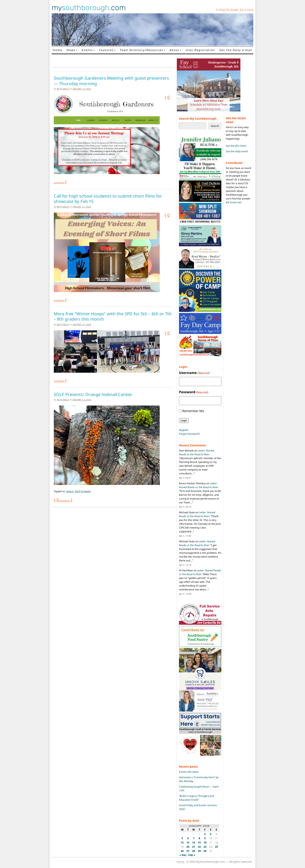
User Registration (200, 50)
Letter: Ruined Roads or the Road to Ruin (197, 452)
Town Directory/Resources (141, 50)
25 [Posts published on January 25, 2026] (216, 847)
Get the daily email (237, 151)
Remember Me (193, 411)
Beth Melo (63, 89)
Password (194, 392)
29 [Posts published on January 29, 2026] (199, 851)
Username (194, 373)
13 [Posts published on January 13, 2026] (188, 842)
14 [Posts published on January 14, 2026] (194, 842)
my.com (89, 8)
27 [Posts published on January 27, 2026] (188, 851)
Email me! (236, 202)
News (71, 50)
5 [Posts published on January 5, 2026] (182, 838)
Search (215, 126)
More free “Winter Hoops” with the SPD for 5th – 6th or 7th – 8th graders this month (113, 316)
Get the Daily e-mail (236, 50)
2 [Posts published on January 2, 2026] (205, 834)
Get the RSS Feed (236, 146)
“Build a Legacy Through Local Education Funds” (197, 798)
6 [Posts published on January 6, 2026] (188, 838)
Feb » (192, 855)
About (174, 50)
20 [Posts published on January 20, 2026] (188, 847)
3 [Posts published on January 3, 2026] (211, 834)
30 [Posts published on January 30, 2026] (205, 851)
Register (184, 430)
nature (70, 491)
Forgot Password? (189, 434)
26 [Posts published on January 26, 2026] (182, 851)
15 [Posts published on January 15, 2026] (199, 842)
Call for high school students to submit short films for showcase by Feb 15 (108, 199)
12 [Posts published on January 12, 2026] (182, 842)
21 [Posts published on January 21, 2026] (194, 847)
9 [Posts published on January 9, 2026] (205, 838)
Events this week (189, 772)
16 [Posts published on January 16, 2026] (205, 842)
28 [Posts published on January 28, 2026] (194, 851)
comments (64, 501)
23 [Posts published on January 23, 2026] (205, 847)
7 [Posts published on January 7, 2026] (194, 838)
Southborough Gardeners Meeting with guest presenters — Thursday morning (111, 81)
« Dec (183, 855)
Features (106, 50)
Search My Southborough (198, 118)
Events (87, 50)
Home (58, 50)
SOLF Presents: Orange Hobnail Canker (93, 395)
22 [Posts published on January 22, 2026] (199, 847)
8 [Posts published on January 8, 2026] (199, 838)
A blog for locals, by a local (235, 10)
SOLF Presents (83, 491)
